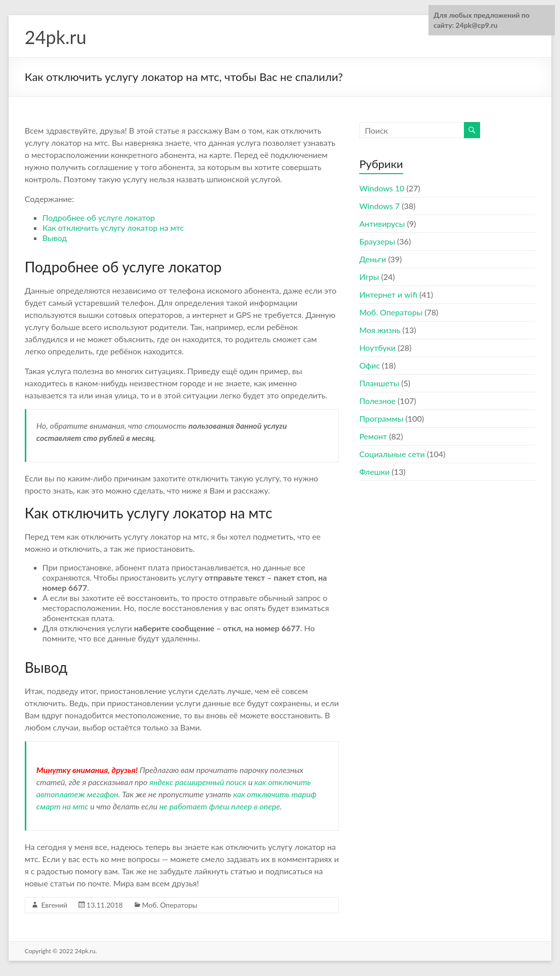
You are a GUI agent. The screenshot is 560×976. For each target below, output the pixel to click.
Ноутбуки (377, 348)
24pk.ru (56, 37)
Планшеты (379, 383)
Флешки (374, 472)
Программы (381, 418)
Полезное (377, 401)
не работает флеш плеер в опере (220, 806)
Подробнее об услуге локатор (99, 217)
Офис (370, 365)
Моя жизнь (380, 330)
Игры (369, 277)
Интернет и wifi (388, 294)
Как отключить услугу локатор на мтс (113, 228)
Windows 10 (382, 188)
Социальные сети (392, 454)
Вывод (55, 238)
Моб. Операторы (170, 905)
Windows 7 (379, 206)
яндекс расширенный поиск (198, 782)
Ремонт (373, 436)
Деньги (373, 259)
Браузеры (377, 241)
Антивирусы (382, 223)
